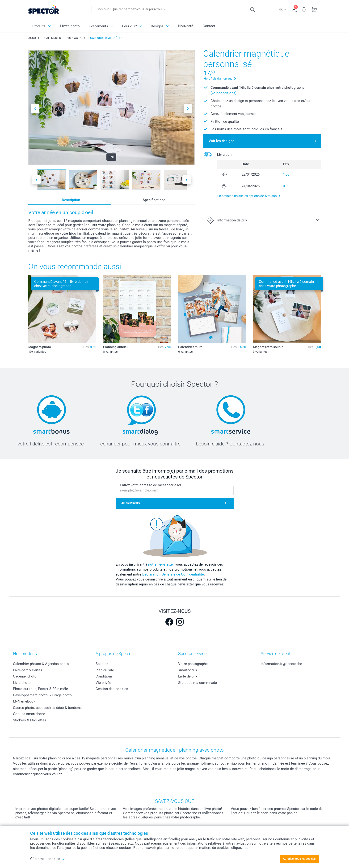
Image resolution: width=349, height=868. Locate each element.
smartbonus (188, 670)
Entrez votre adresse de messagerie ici (150, 485)
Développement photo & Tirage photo (42, 695)
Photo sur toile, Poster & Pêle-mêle (40, 689)
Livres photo (70, 26)
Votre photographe (193, 664)
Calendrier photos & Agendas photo (41, 664)
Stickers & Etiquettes (30, 720)
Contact (209, 26)
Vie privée (103, 683)
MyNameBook (24, 701)
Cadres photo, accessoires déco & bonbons (47, 708)
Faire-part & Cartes (28, 670)
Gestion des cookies (112, 689)
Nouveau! (186, 26)
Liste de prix (188, 676)
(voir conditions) (223, 93)
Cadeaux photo (25, 676)
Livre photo (22, 683)
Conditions (104, 676)
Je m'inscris (130, 503)
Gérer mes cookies (48, 859)
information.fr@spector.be (281, 664)
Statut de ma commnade (198, 683)
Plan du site (105, 670)
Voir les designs (221, 141)
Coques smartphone (29, 714)
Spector (102, 664)
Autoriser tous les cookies (299, 859)
